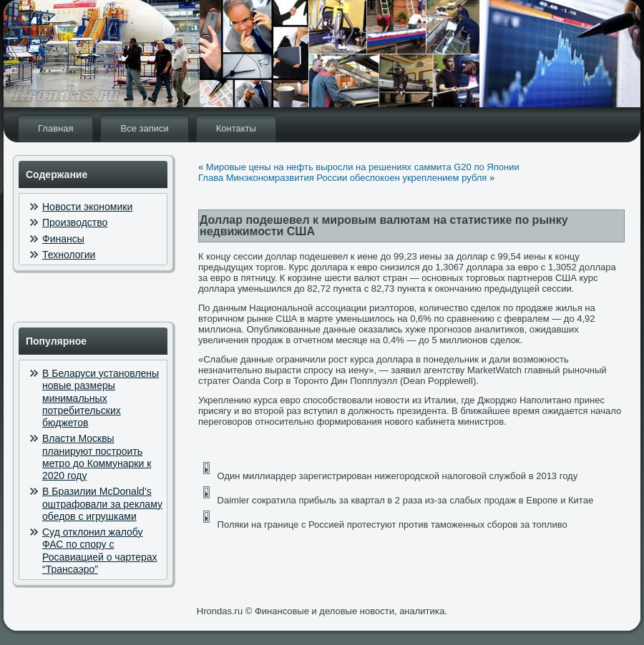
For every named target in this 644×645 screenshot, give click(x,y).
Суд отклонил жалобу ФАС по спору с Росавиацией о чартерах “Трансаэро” (100, 551)
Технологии (69, 255)
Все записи (144, 128)
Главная (55, 128)
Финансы (63, 239)
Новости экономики (87, 207)
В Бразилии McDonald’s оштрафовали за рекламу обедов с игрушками (102, 504)
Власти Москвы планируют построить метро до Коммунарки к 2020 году (97, 457)
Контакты (236, 128)
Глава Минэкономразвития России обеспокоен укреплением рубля (342, 178)
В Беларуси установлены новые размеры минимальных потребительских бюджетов (101, 398)
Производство (75, 222)
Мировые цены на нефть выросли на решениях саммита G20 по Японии (363, 167)
